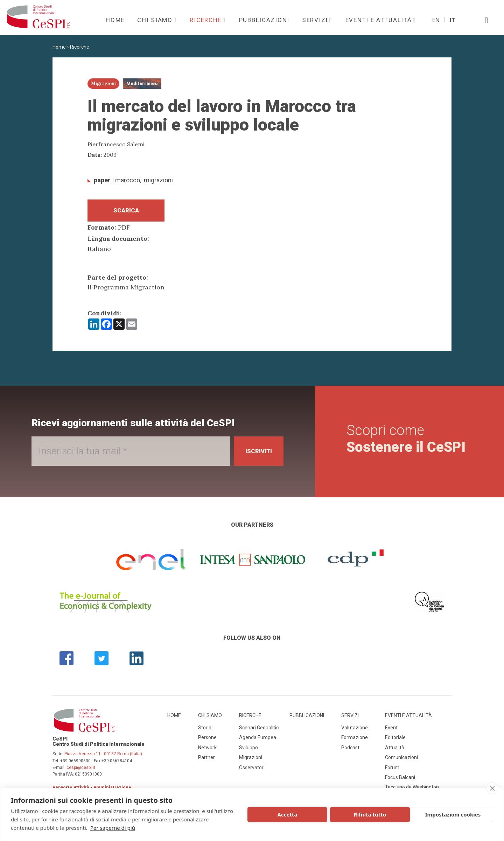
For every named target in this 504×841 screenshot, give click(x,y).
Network (207, 750)
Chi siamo (156, 20)
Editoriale (395, 740)
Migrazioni (158, 180)
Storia (205, 730)
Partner (206, 759)
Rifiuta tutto (370, 814)
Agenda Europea (258, 740)
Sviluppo (248, 750)
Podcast (350, 750)
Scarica (126, 212)
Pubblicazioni (264, 20)
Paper (102, 180)
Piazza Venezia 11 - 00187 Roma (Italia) (103, 756)
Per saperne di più (113, 828)
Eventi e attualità (380, 20)
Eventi (392, 730)
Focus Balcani (400, 779)
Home (115, 20)
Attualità (395, 750)
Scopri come (406, 441)
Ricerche (206, 20)
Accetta (288, 814)
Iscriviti (255, 453)
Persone (207, 740)
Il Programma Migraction (126, 290)
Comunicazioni (401, 759)
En (436, 20)
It (453, 20)
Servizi (316, 20)
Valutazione (355, 730)
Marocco (128, 180)
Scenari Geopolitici (259, 730)
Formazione (355, 740)
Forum (392, 770)
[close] (492, 788)
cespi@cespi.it (81, 770)
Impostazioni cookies (453, 814)
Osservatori (252, 770)
